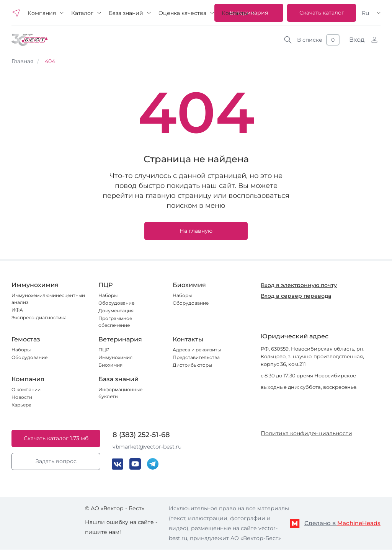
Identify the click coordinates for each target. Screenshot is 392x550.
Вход (357, 40)
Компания (42, 13)
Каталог (82, 13)
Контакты (235, 13)
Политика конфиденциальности (306, 433)
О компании (26, 389)
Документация (116, 311)
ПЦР (104, 350)
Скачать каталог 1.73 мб (56, 438)
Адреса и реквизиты (197, 350)
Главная (22, 61)
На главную (196, 231)
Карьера (21, 405)
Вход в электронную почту (299, 285)
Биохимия (110, 365)
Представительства (196, 357)
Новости (22, 397)
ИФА (17, 310)
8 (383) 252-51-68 (141, 435)
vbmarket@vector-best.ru (147, 447)
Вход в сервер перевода (296, 296)
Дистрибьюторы (192, 365)
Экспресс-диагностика (39, 317)
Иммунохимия (115, 357)
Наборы (108, 295)
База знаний (126, 13)
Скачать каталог (322, 13)
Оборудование (116, 303)
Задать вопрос (56, 461)
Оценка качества (182, 13)
